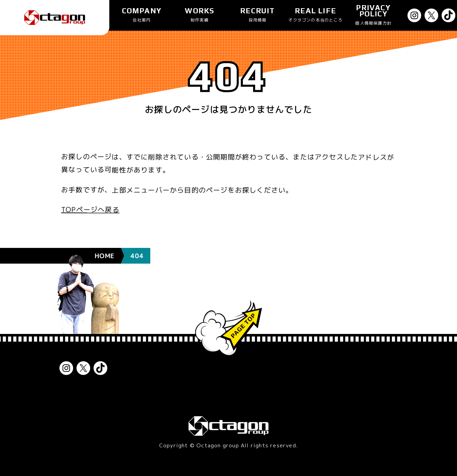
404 (137, 240)
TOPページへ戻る (90, 209)
